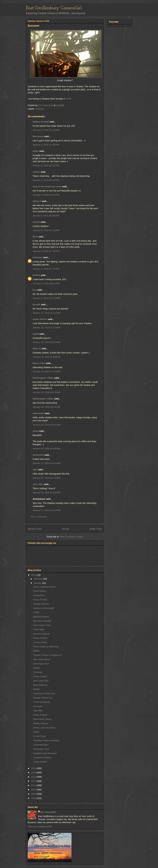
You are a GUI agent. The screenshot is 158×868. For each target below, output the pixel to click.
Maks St (37, 349)
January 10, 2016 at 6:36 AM (46, 407)
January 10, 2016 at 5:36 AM (46, 371)
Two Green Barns (42, 659)
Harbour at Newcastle (44, 608)
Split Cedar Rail (41, 681)
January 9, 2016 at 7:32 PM (46, 230)
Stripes (37, 668)
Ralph (36, 151)
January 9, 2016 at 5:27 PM (46, 166)
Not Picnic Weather (43, 621)
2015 (34, 768)
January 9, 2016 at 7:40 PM (46, 251)
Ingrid (36, 334)
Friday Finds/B (40, 715)
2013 (34, 777)
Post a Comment (39, 517)
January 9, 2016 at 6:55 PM (46, 216)
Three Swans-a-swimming (46, 647)
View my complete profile (40, 827)
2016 (34, 575)
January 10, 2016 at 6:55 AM (46, 449)
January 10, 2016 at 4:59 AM (46, 357)
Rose (35, 237)
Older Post (96, 529)
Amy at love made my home (47, 187)
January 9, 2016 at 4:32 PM (46, 130)
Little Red (38, 711)
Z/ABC (36, 732)
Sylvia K (37, 201)
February (38, 579)
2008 (34, 798)
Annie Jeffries (40, 319)
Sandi (36, 431)
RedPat (36, 275)
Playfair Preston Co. (43, 698)
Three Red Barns (41, 702)
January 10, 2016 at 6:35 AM (46, 392)
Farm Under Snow (42, 625)
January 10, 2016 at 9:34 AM (46, 463)
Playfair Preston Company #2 (47, 655)
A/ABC (36, 689)
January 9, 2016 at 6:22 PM (46, 195)
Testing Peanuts (41, 604)
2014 (34, 773)
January (38, 583)
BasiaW (37, 305)
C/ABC (36, 612)
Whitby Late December (44, 728)
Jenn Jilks (38, 484)
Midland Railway (41, 617)
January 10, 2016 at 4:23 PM (47, 493)
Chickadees (39, 595)
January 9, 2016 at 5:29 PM (46, 180)
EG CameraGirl (48, 812)
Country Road (40, 642)
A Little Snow (39, 736)
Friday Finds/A (40, 762)
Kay (35, 290)
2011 (34, 785)
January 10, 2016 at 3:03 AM (46, 327)
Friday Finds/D (40, 638)
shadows (40, 109)
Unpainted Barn (41, 745)
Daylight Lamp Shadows (45, 753)
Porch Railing (40, 591)
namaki (36, 222)
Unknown (38, 257)
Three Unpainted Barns (44, 587)
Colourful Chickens (42, 758)
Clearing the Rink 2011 (44, 694)
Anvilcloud (38, 455)
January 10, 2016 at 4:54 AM (46, 342)
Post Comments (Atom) (71, 537)
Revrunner (38, 136)
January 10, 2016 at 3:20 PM (47, 478)
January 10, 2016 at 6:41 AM (46, 425)
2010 (34, 790)
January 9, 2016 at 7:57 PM (46, 269)
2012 (34, 781)
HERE (68, 99)
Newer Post (34, 529)
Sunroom (38, 706)
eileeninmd (38, 413)
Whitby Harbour (41, 723)
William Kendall (41, 122)
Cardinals (38, 672)
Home (65, 529)
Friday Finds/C (40, 676)
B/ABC (36, 651)
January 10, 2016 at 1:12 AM (46, 313)
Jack (35, 470)
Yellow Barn (39, 629)
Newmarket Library (42, 719)
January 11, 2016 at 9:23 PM (47, 510)
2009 (34, 794)
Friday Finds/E (40, 600)
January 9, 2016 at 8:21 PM (46, 283)
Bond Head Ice (40, 685)
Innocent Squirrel (41, 634)
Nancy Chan (39, 363)
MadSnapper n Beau (43, 378)
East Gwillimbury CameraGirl (54, 8)
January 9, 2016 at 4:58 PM (46, 145)
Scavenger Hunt (41, 664)
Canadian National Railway (46, 740)
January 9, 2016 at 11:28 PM (47, 298)
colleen (36, 172)
